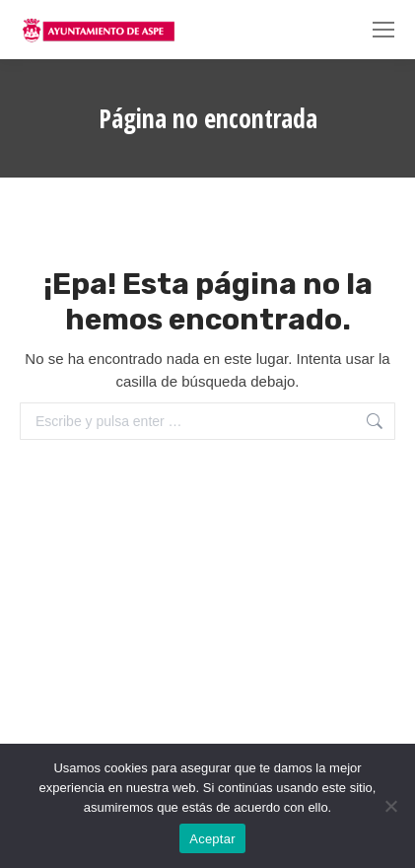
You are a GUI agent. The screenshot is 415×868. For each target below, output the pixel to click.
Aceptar (212, 839)
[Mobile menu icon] (383, 30)
